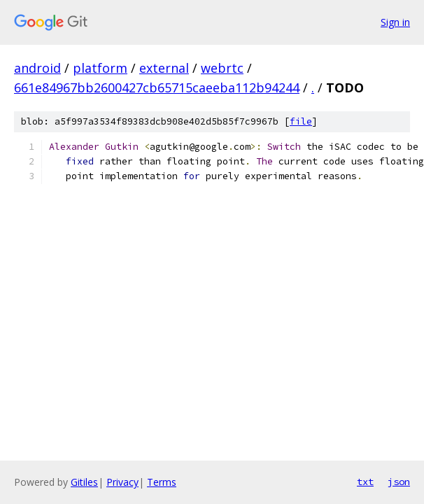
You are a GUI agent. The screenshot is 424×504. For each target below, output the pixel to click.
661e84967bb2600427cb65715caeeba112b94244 (157, 87)
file (301, 121)
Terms (162, 482)
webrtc (222, 68)
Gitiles (84, 482)
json (399, 482)
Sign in (395, 22)
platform (100, 68)
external (164, 68)
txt (365, 482)
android (37, 68)
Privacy (122, 482)
